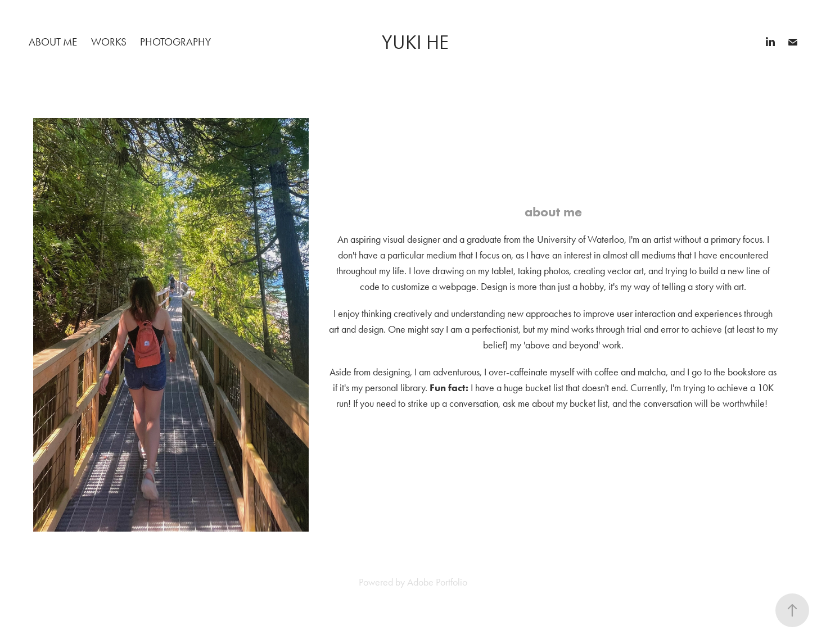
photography (175, 42)
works (109, 42)
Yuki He (415, 42)
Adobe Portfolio (437, 582)
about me (53, 42)
